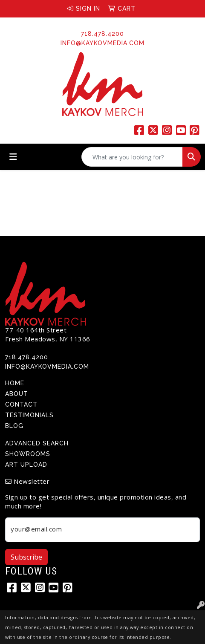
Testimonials (29, 415)
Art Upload (26, 465)
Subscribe (26, 557)
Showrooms (28, 454)
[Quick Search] (132, 157)
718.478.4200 (102, 34)
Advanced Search (37, 443)
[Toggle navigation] (13, 157)
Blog (14, 426)
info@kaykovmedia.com (102, 43)
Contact (21, 404)
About (17, 394)
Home (15, 383)
